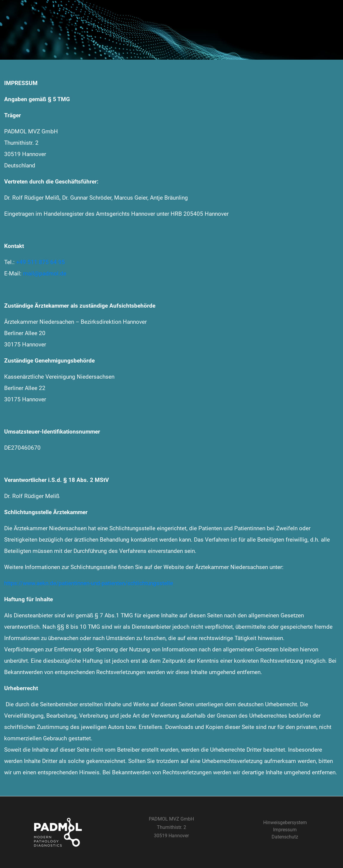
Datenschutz (285, 837)
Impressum (285, 830)
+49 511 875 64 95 (40, 262)
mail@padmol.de (45, 273)
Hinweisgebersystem (285, 822)
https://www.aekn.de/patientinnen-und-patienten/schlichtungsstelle (89, 583)
